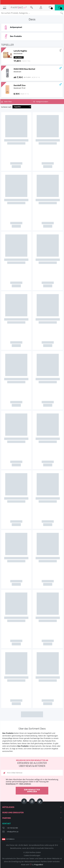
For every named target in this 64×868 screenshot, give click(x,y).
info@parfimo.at (13, 832)
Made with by (32, 865)
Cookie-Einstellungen (32, 855)
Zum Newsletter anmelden (32, 791)
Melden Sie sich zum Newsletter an (32, 763)
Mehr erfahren (25, 784)
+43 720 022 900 (12, 828)
